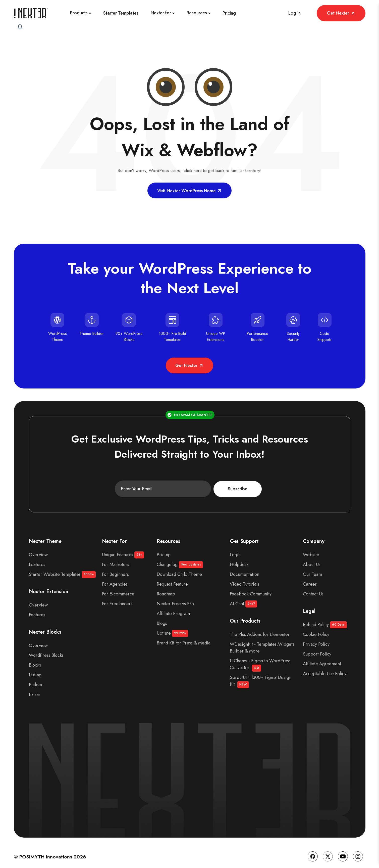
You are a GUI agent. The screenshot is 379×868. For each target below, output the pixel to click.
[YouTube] (343, 851)
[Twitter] (328, 851)
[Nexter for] (149, 13)
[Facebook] (313, 851)
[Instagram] (358, 851)
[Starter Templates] (107, 13)
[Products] (67, 13)
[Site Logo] (31, 13)
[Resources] (185, 13)
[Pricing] (215, 13)
